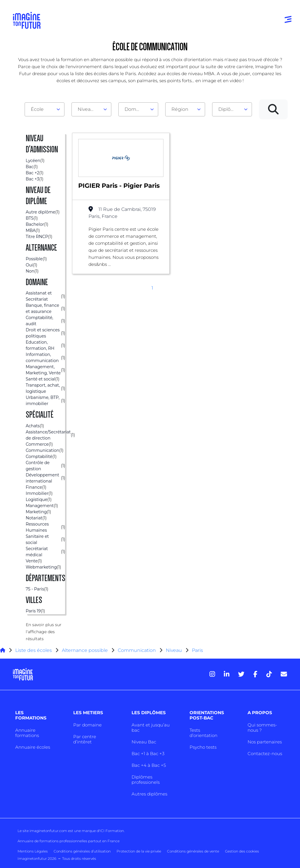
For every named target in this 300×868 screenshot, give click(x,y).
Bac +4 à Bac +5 (149, 765)
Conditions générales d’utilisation (82, 851)
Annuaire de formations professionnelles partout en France (69, 841)
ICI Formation (112, 831)
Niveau (174, 650)
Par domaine (87, 725)
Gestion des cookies (242, 851)
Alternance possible (85, 650)
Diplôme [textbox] (228, 109)
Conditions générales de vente (193, 851)
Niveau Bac (144, 742)
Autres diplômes (149, 794)
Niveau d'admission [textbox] (89, 109)
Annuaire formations (27, 733)
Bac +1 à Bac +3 (148, 754)
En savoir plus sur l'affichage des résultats (44, 632)
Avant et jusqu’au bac (151, 727)
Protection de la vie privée (139, 851)
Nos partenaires (265, 742)
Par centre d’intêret (85, 739)
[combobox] (45, 109)
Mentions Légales (33, 851)
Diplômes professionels (146, 780)
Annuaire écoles (33, 747)
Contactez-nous (265, 754)
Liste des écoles (34, 650)
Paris (197, 650)
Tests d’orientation (203, 733)
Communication (137, 650)
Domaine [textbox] (135, 109)
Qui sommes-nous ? (262, 727)
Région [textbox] (180, 109)
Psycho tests (203, 747)
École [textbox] (37, 109)
